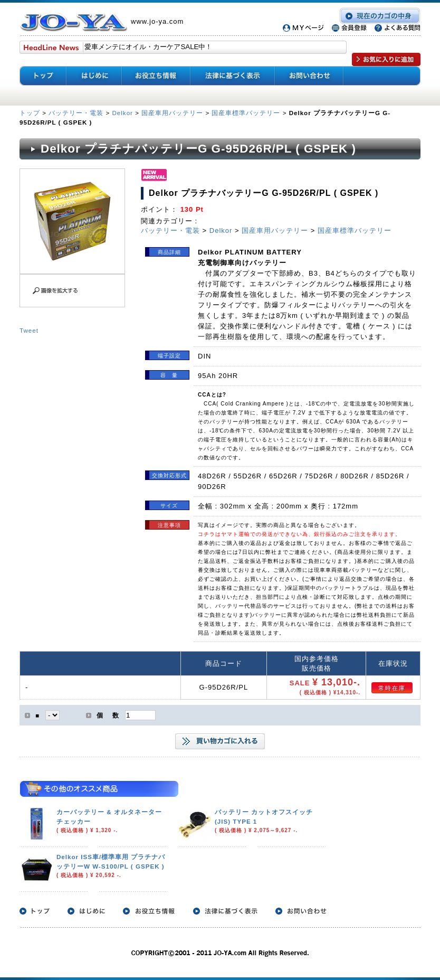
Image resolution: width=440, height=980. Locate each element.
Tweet (29, 330)
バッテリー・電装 (76, 113)
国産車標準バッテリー (246, 113)
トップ (31, 113)
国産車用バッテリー (172, 113)
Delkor (122, 113)
